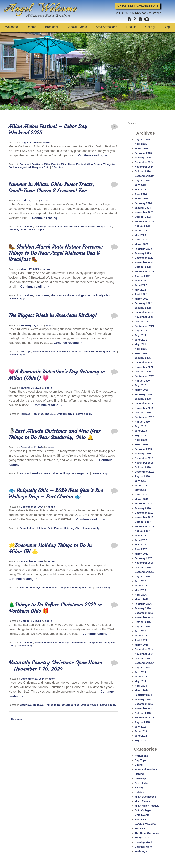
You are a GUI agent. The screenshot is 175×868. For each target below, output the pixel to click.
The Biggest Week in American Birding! (53, 315)
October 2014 (143, 658)
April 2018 (141, 494)
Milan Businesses (85, 227)
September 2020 (144, 376)
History (68, 227)
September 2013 (144, 718)
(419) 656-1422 (131, 13)
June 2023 (141, 230)
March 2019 (142, 444)
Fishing (139, 774)
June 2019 (141, 431)
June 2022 (141, 285)
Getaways (41, 227)
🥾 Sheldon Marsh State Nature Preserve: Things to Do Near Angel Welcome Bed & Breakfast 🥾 (56, 253)
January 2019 (143, 453)
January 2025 (143, 158)
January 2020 (143, 399)
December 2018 (144, 458)
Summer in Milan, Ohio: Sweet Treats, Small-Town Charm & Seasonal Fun (51, 187)
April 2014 (141, 686)
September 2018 (144, 472)
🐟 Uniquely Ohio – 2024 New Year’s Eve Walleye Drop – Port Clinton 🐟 (56, 493)
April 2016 (141, 595)
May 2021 (140, 344)
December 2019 (144, 403)
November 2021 (144, 317)
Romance (38, 414)
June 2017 (141, 540)
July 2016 (140, 581)
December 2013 (144, 704)
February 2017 (143, 558)
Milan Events (52, 164)
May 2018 (140, 490)
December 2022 (144, 258)
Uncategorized (22, 167)
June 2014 (141, 677)
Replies (57, 167)
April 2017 (141, 549)
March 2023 (142, 244)
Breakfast (52, 27)
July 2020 (140, 385)
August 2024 (142, 180)
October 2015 (143, 622)
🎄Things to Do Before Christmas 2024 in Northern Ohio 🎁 (55, 608)
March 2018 (142, 499)
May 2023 (140, 235)
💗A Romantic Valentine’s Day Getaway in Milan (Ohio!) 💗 (57, 375)
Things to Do (104, 227)
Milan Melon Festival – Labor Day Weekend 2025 (48, 129)
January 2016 (143, 608)
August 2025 (142, 139)
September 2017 (144, 526)
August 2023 (142, 226)
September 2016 (144, 572)
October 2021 (143, 321)
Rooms (32, 27)
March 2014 (142, 690)
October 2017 (143, 522)
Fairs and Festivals (31, 164)
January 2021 (143, 358)
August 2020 (142, 381)
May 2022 (140, 290)
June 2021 (141, 340)
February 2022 (143, 303)
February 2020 (143, 394)
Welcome (12, 27)
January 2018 (143, 508)
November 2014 (144, 654)
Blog (167, 27)
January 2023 (143, 253)
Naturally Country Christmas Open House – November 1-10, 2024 (55, 666)
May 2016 (140, 590)
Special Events (77, 27)
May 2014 (140, 681)
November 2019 (144, 408)
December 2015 (144, 613)
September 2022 (144, 271)
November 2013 (144, 708)
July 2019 (140, 426)
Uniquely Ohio (41, 167)
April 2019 (141, 440)
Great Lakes (55, 227)
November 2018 (144, 463)
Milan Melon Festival (73, 164)
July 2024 (140, 185)
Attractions (26, 227)
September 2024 (144, 176)
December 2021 (144, 312)
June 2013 (141, 731)
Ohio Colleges (143, 810)
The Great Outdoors (63, 295)
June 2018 (141, 485)
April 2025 (141, 144)
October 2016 (143, 567)
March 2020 (142, 390)
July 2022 (140, 280)
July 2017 (140, 535)
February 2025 (143, 153)
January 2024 (143, 208)
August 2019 (142, 422)
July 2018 (140, 481)
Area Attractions (106, 27)
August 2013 (142, 722)
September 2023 (144, 221)
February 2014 (143, 695)
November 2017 (144, 517)
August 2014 (142, 667)
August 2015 (142, 626)
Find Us (131, 27)
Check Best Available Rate (138, 6)
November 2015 (144, 617)
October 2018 (143, 467)
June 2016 (141, 585)
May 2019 (140, 435)
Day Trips (26, 351)
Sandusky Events (145, 824)
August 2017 (142, 531)
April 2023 (141, 240)
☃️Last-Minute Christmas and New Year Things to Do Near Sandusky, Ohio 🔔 (55, 434)
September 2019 (144, 417)
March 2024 (142, 199)
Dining (139, 765)
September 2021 (144, 326)
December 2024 (144, 162)
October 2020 (143, 372)
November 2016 (144, 563)
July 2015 (140, 631)
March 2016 (142, 599)
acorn (46, 143)
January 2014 (143, 699)
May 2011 (140, 740)
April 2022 (141, 294)
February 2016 (143, 604)
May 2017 (140, 545)
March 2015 (142, 645)
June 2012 (141, 736)
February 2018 (143, 504)
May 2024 (140, 189)
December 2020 (144, 362)
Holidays (25, 414)
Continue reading (93, 155)
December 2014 (144, 649)
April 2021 (141, 349)
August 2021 (142, 331)
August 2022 (142, 276)
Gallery (150, 27)
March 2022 (142, 299)
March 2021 (142, 353)
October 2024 (143, 171)
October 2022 (143, 267)
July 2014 (140, 672)
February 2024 (143, 203)
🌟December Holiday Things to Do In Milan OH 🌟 (50, 548)
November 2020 (144, 367)
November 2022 (144, 262)
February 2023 (143, 249)
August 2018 (142, 476)
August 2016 (142, 576)
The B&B (50, 414)
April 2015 (141, 640)
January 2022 (143, 308)
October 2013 (143, 713)
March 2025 (142, 148)
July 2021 (140, 335)
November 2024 (144, 167)
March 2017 (142, 554)
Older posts (16, 719)
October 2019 (143, 413)
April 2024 (141, 194)
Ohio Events (95, 164)
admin (51, 507)
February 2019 (143, 449)
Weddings (141, 851)
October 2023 (143, 217)
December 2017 (144, 513)
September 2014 (144, 663)
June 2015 (141, 636)
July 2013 (140, 727)
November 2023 (144, 212)
